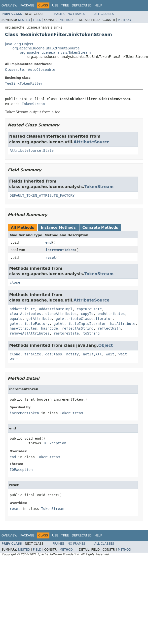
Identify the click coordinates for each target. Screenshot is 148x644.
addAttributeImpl (56, 309)
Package (27, 5)
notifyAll (92, 354)
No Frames (76, 14)
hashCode (49, 328)
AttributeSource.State (32, 151)
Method (66, 20)
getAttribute (39, 319)
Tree (65, 5)
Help (98, 5)
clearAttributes (25, 314)
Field (37, 20)
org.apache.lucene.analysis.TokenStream (55, 52)
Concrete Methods (100, 227)
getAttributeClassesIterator (84, 319)
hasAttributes (23, 328)
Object (106, 345)
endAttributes (111, 314)
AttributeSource (92, 142)
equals (16, 319)
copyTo (87, 314)
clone (15, 354)
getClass (54, 354)
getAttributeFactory (30, 324)
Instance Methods (58, 227)
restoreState (66, 333)
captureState (89, 309)
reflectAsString (78, 328)
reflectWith (109, 328)
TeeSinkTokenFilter (24, 83)
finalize (33, 354)
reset (51, 258)
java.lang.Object (19, 44)
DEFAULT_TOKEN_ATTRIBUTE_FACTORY (42, 195)
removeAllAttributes (30, 333)
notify (73, 354)
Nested (24, 20)
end (49, 242)
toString (91, 333)
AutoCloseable (42, 70)
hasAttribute (123, 324)
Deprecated (82, 5)
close (15, 282)
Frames (59, 14)
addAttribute (22, 309)
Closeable (14, 70)
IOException (55, 443)
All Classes (104, 14)
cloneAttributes (61, 314)
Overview (9, 5)
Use (55, 5)
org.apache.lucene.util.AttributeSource (46, 48)
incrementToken (60, 250)
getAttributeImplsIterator (80, 324)
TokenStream (33, 104)
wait (110, 354)
